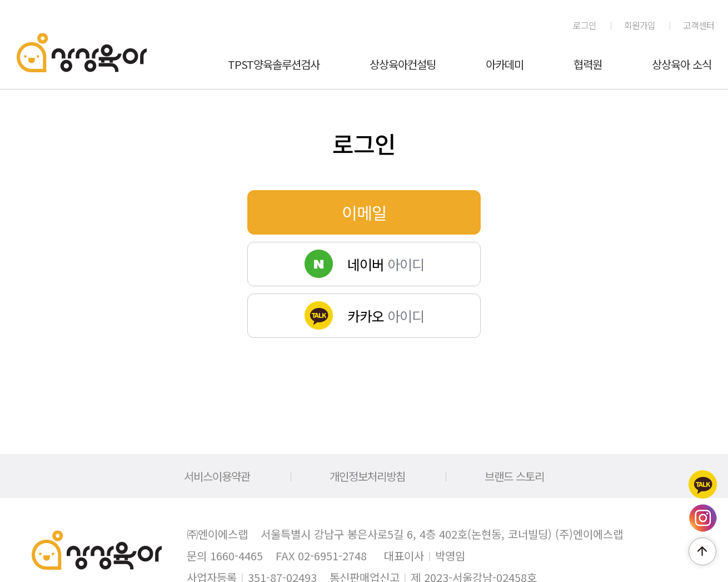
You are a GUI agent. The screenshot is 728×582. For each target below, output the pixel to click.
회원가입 (640, 25)
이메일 (364, 212)
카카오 (703, 484)
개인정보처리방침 (367, 476)
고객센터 (699, 25)
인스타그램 (703, 518)
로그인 (585, 25)
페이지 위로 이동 (702, 551)
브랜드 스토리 (514, 476)
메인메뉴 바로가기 (0, 0)
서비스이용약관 (217, 476)
